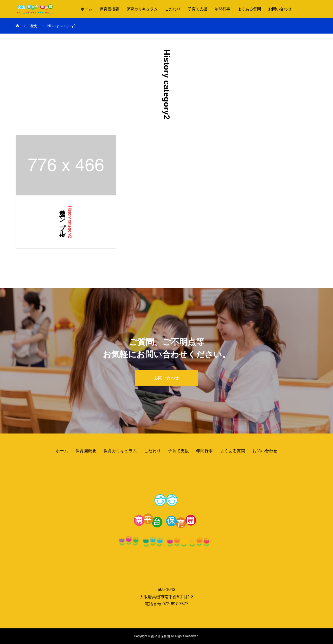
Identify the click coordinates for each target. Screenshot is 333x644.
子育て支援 (198, 9)
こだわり (173, 9)
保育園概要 (109, 9)
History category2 (70, 222)
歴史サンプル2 (62, 222)
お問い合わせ (280, 9)
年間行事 (222, 9)
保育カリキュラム (142, 9)
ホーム (87, 9)
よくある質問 (249, 9)
